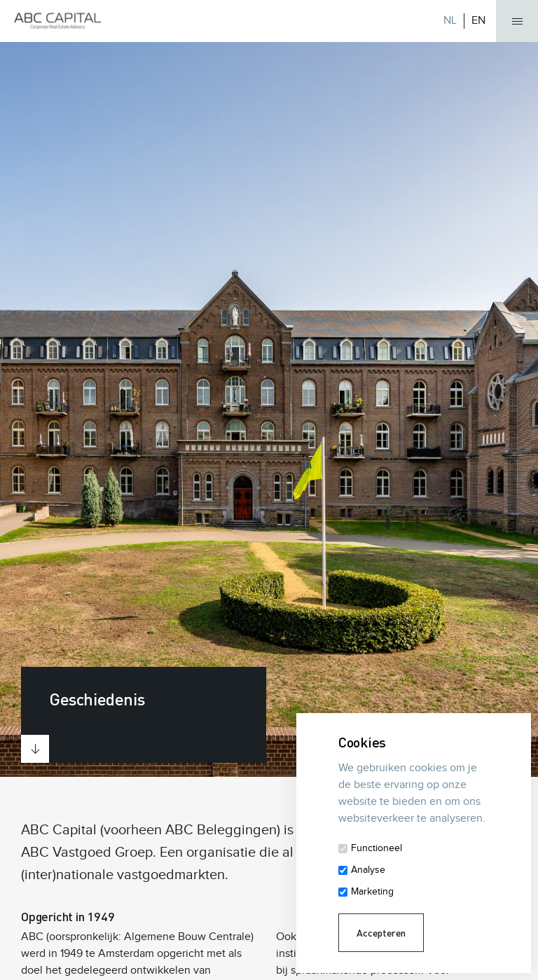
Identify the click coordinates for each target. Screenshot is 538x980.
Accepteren (381, 933)
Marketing (372, 892)
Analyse (368, 870)
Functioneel (377, 848)
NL (450, 21)
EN (478, 21)
